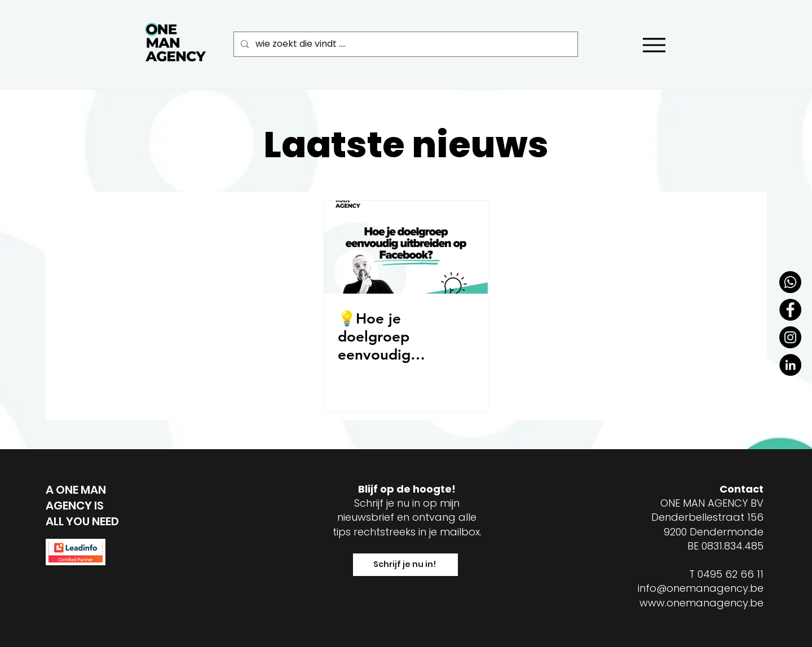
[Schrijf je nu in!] (405, 565)
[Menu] (654, 45)
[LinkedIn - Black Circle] (790, 365)
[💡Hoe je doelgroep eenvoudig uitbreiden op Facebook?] (406, 247)
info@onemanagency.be (701, 588)
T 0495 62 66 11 (726, 574)
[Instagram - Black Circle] (790, 337)
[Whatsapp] (790, 282)
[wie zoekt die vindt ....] (405, 44)
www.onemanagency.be (701, 603)
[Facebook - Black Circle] (790, 310)
